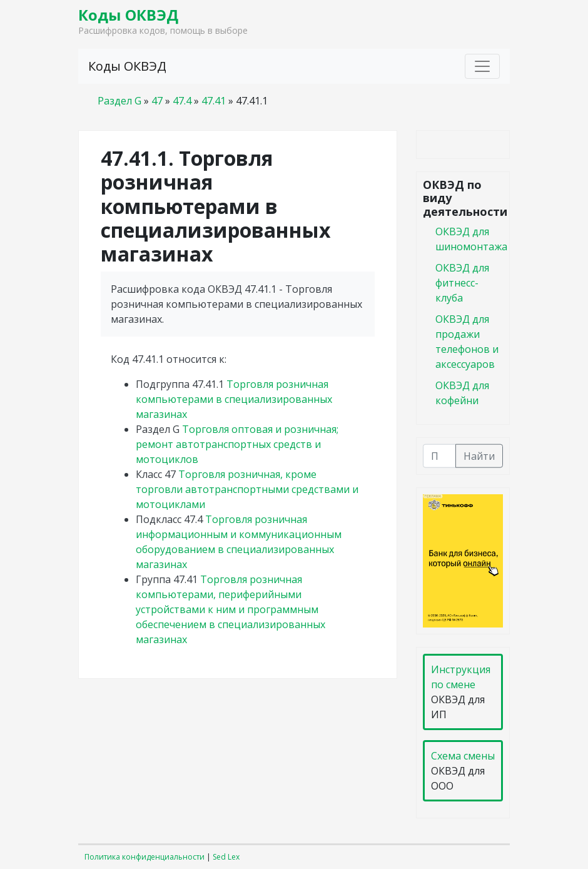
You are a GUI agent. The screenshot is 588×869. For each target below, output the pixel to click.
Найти (479, 455)
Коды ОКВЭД (128, 15)
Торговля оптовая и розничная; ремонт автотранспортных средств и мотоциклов (237, 444)
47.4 (182, 101)
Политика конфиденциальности (144, 857)
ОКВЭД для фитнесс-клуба (462, 282)
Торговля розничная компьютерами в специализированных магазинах (234, 399)
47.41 (214, 101)
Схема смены (463, 756)
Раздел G (119, 101)
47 (157, 101)
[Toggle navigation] (482, 66)
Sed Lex (226, 857)
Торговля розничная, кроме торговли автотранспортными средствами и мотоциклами (247, 489)
